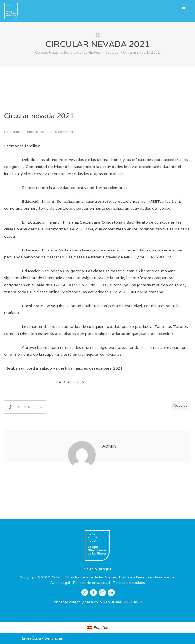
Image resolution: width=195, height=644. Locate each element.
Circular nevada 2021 (39, 116)
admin (16, 132)
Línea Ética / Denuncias (42, 638)
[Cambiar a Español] (97, 627)
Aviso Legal (60, 583)
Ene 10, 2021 (38, 132)
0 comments (65, 132)
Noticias (180, 405)
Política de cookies (129, 583)
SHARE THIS (25, 407)
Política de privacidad (91, 583)
